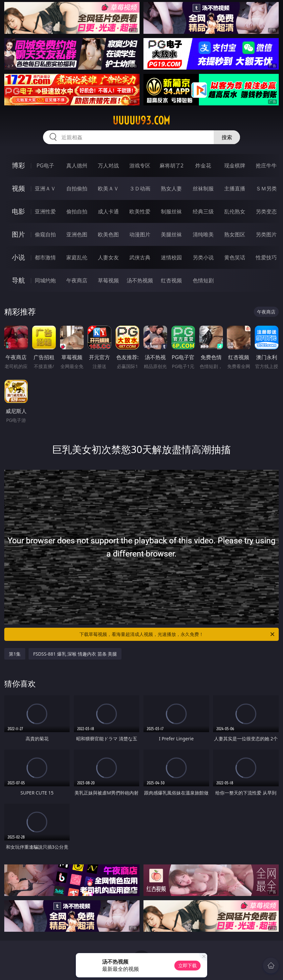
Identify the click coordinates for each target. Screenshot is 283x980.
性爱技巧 (266, 257)
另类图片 (266, 234)
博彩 (18, 165)
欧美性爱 (140, 211)
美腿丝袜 (171, 234)
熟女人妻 (171, 188)
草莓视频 (108, 280)
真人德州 (77, 165)
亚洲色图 (77, 234)
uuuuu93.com (141, 120)
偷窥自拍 (45, 234)
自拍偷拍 (77, 188)
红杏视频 (171, 280)
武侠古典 (140, 257)
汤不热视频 (140, 280)
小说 (18, 257)
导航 (18, 280)
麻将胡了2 (172, 165)
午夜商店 (77, 280)
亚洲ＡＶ (45, 188)
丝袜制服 (203, 188)
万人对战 (108, 165)
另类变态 (266, 211)
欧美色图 (108, 234)
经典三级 (203, 211)
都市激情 (45, 257)
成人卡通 (108, 211)
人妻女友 (108, 257)
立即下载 (187, 965)
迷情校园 (171, 257)
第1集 (15, 654)
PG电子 (45, 165)
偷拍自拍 (77, 211)
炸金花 (203, 165)
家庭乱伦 (77, 257)
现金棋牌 (235, 165)
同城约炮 (45, 280)
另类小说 (203, 257)
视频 (18, 188)
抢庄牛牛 (266, 165)
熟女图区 (235, 234)
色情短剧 (203, 280)
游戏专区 (140, 165)
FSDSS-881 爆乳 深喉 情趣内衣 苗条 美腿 (75, 654)
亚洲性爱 (45, 211)
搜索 (227, 137)
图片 (18, 234)
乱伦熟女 (235, 211)
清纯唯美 (203, 234)
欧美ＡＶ (108, 188)
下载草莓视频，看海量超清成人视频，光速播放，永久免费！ (177, 634)
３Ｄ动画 (140, 188)
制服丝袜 (171, 211)
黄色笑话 (235, 257)
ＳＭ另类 (266, 188)
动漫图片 (140, 234)
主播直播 (235, 188)
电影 (18, 211)
